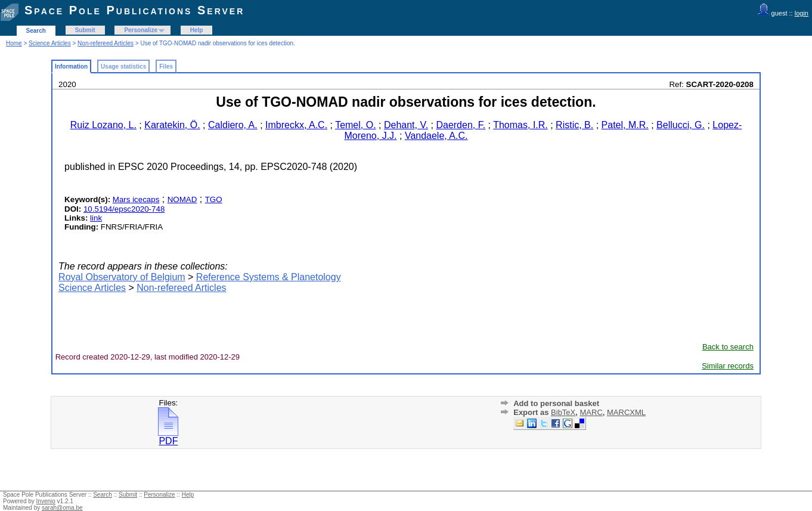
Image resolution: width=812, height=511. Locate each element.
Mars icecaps (136, 199)
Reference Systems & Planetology (269, 277)
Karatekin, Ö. (172, 125)
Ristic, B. (574, 125)
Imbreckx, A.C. (296, 125)
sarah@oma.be (62, 508)
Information (71, 66)
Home (14, 43)
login (802, 13)
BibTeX (563, 412)
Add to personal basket (556, 403)
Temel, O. (355, 125)
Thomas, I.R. (520, 125)
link (96, 218)
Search (36, 31)
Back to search (728, 347)
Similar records (728, 366)
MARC (591, 412)
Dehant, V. (406, 125)
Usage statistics (123, 66)
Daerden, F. (461, 125)
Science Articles (50, 43)
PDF (168, 437)
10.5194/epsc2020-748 (124, 209)
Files (166, 66)
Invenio (46, 501)
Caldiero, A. (233, 125)
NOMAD (182, 199)
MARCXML (626, 412)
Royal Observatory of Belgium (122, 277)
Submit (85, 30)
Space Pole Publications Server (134, 10)
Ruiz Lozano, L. (103, 125)
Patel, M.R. (625, 125)
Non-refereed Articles (106, 43)
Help (197, 30)
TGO (214, 199)
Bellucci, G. (681, 125)
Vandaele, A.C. (436, 136)
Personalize (141, 30)
